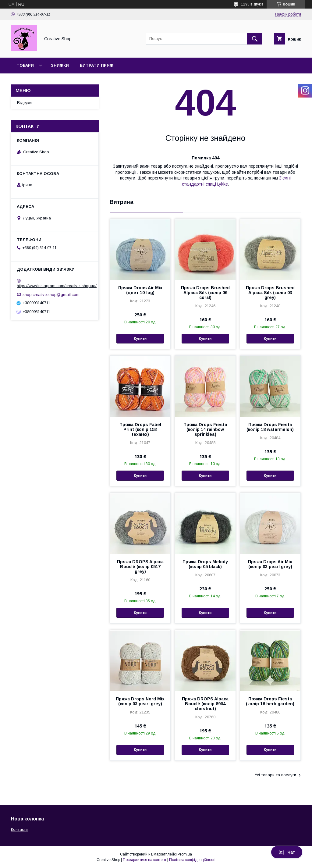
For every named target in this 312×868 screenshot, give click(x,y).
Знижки (60, 65)
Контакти (19, 829)
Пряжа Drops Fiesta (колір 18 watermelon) (270, 427)
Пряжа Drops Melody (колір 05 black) (205, 564)
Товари (25, 65)
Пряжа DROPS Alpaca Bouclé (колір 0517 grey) (140, 567)
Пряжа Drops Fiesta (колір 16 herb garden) (270, 701)
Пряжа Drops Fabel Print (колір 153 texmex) (140, 429)
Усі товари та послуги (275, 775)
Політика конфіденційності (192, 860)
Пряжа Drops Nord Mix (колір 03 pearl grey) (140, 701)
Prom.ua (185, 854)
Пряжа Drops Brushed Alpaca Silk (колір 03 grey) (270, 293)
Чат (287, 852)
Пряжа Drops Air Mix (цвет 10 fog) (140, 290)
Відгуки (24, 103)
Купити (140, 339)
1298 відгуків (252, 4)
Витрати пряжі (97, 65)
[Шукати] (255, 39)
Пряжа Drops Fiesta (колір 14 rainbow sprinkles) (205, 429)
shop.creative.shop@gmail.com (51, 294)
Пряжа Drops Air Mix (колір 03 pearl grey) (270, 564)
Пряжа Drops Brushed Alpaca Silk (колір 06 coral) (205, 293)
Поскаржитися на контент (145, 860)
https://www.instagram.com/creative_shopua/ (57, 286)
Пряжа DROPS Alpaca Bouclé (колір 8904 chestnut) (205, 704)
